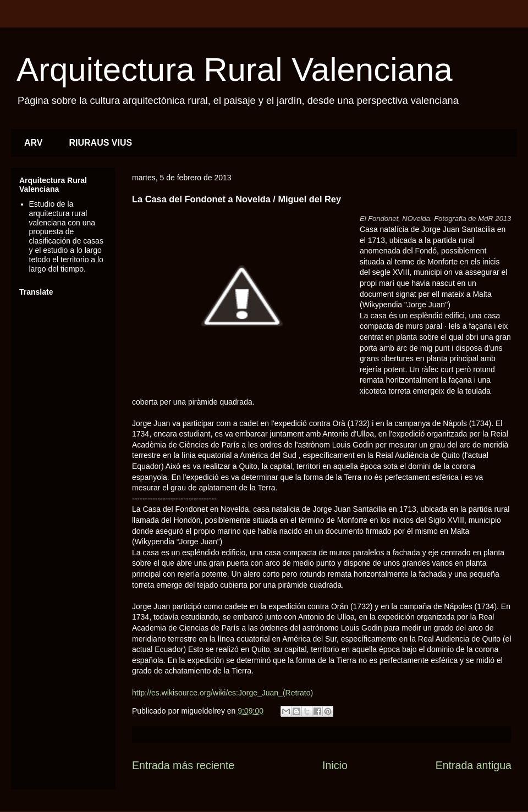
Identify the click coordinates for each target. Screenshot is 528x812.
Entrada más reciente (183, 765)
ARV (34, 143)
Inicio (335, 765)
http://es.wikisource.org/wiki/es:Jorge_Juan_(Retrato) (222, 693)
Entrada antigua (474, 765)
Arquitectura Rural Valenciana (235, 70)
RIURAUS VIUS (101, 143)
